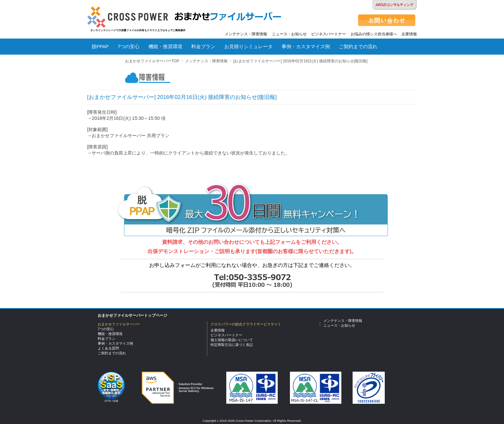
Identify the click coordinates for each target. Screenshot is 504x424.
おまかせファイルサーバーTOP (152, 61)
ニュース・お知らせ (289, 34)
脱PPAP (100, 47)
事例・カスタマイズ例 (306, 47)
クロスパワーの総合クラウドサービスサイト (246, 324)
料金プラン (203, 47)
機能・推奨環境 (165, 47)
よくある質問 (106, 65)
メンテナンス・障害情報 (246, 34)
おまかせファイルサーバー (119, 324)
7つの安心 (129, 47)
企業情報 (409, 34)
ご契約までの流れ (358, 47)
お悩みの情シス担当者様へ (374, 34)
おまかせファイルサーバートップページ (132, 315)
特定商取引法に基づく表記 (232, 345)
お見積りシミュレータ (248, 47)
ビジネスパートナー (328, 34)
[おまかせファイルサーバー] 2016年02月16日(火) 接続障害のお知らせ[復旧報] (300, 61)
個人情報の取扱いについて (232, 340)
